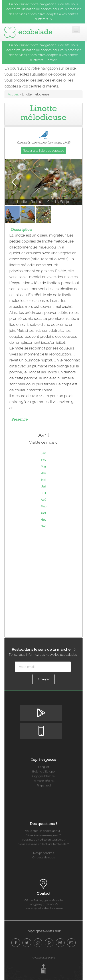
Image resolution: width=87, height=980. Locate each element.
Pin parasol (44, 785)
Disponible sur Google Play (41, 708)
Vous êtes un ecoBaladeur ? (44, 831)
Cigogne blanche (43, 776)
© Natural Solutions (44, 958)
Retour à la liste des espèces (43, 151)
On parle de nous (43, 857)
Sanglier (44, 767)
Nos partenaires (43, 853)
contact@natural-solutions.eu (44, 908)
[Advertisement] (43, 586)
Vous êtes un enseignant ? (44, 835)
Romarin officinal (43, 781)
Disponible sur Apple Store (41, 726)
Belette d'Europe (43, 771)
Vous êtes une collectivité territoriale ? (43, 844)
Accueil (13, 94)
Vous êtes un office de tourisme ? (44, 840)
